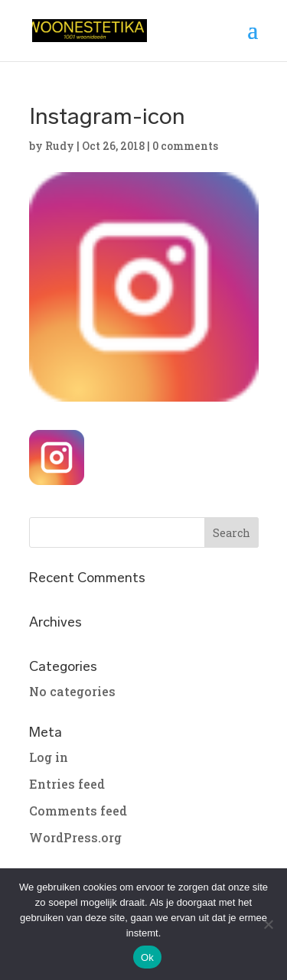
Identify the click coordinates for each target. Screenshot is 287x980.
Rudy (60, 146)
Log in (49, 757)
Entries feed (67, 784)
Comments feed (78, 811)
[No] (268, 924)
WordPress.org (75, 837)
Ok (147, 957)
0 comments (185, 146)
